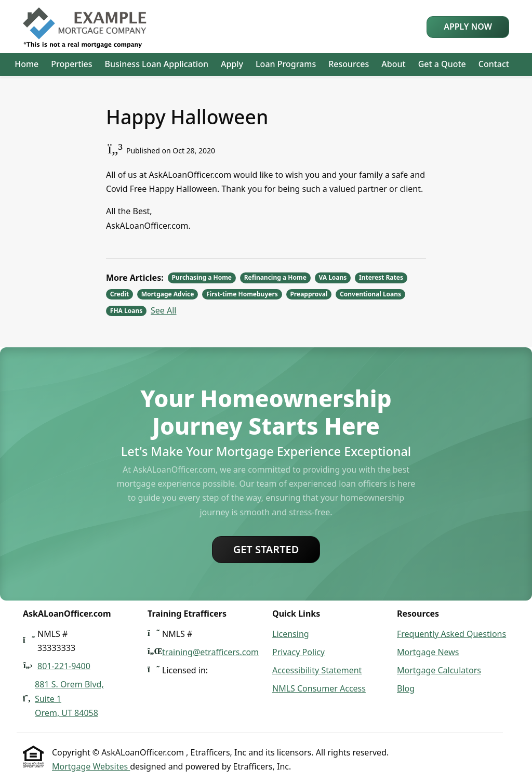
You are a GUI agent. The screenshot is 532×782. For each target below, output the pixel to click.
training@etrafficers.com (210, 652)
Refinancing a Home (275, 277)
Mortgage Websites (91, 766)
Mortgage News (428, 652)
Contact (494, 64)
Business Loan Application (157, 64)
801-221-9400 (64, 666)
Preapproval (309, 294)
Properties (71, 64)
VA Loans (332, 277)
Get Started (266, 549)
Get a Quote (442, 64)
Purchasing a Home (202, 277)
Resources (349, 64)
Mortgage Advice (168, 294)
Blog (406, 688)
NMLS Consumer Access (319, 688)
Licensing (291, 634)
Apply (232, 64)
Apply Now (468, 27)
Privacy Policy (298, 652)
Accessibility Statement (317, 670)
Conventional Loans (370, 294)
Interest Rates (381, 277)
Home (26, 64)
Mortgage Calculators (439, 670)
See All (163, 310)
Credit (119, 294)
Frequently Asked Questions (451, 634)
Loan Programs (286, 64)
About (393, 64)
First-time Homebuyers (242, 294)
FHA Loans (126, 311)
